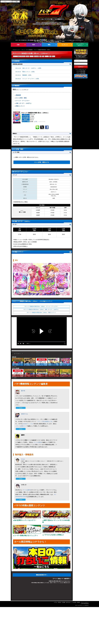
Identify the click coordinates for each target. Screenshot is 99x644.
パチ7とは (56, 602)
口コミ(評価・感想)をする (42, 162)
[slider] (42, 342)
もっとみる (14, 367)
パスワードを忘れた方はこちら (81, 70)
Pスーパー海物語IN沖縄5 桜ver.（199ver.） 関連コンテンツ (41, 313)
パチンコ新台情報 (81, 73)
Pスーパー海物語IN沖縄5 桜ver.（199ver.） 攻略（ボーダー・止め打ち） (41, 309)
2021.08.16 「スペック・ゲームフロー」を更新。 (28, 79)
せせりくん (24, 414)
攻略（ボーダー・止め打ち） (24, 103)
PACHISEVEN (86, 604)
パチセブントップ (16, 50)
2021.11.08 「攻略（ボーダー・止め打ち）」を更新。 (29, 68)
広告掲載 (64, 602)
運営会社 (60, 602)
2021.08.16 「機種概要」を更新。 (24, 75)
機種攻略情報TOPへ (42, 575)
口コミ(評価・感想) (21, 98)
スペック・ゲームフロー (23, 101)
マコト (23, 459)
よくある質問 (74, 602)
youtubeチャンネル (28, 424)
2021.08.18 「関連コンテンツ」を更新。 (26, 72)
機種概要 (18, 95)
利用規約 (78, 602)
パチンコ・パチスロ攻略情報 (27, 50)
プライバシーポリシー (85, 602)
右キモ (23, 391)
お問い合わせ (68, 602)
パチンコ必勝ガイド (21, 426)
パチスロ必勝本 (37, 442)
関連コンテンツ (20, 106)
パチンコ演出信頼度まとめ (45, 421)
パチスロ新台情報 (81, 71)
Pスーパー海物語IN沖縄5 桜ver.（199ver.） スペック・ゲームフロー (41, 306)
